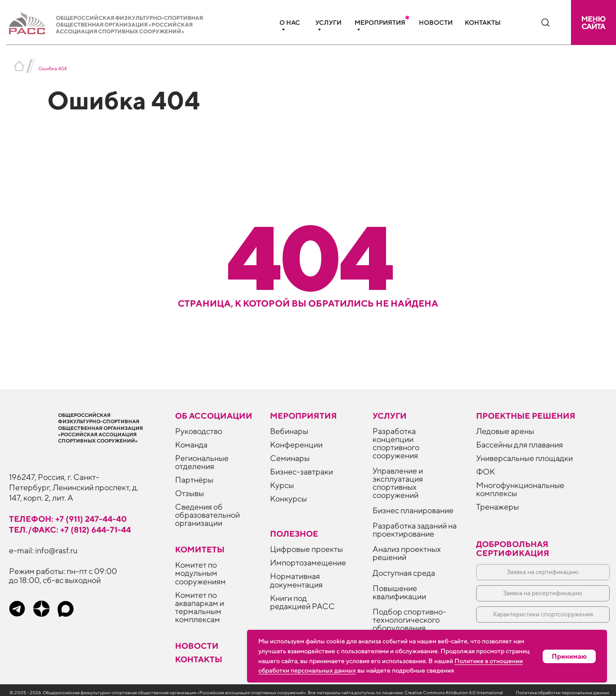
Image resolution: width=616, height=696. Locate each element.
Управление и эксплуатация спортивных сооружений (398, 483)
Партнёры (194, 480)
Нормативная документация (296, 580)
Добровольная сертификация (513, 549)
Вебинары (289, 431)
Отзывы (189, 493)
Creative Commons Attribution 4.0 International (454, 692)
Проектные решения (526, 416)
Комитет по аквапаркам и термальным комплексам (200, 607)
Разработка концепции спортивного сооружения (396, 443)
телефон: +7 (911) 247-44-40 (68, 519)
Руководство (199, 431)
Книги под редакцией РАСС (302, 602)
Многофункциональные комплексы (520, 489)
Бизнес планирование (413, 510)
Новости (436, 23)
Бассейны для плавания (519, 445)
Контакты (483, 23)
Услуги (328, 23)
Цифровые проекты (306, 549)
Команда (191, 445)
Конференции (296, 445)
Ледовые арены (505, 431)
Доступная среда (404, 573)
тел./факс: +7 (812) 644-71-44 (70, 530)
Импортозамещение (308, 563)
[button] (594, 23)
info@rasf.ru (56, 550)
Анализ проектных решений (407, 553)
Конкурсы (288, 499)
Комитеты (200, 549)
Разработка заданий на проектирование (415, 530)
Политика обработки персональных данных (562, 692)
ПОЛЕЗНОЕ (294, 534)
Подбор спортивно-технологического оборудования (409, 620)
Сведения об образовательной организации (207, 515)
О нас (290, 23)
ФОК (486, 472)
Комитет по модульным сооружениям (200, 573)
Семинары (290, 458)
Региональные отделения (202, 462)
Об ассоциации (214, 416)
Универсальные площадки (524, 458)
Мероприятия (380, 23)
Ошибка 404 (52, 68)
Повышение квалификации (399, 592)
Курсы (282, 485)
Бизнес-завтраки (301, 472)
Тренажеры (497, 507)
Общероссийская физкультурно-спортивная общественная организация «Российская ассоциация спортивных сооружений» (129, 25)
